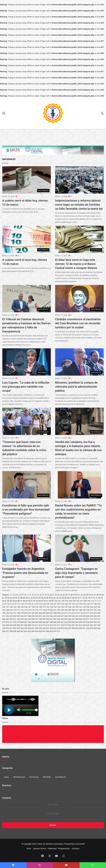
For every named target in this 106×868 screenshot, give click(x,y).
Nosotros (7, 785)
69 (76, 598)
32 (82, 595)
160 (77, 607)
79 (102, 598)
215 (80, 613)
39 (100, 595)
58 (47, 598)
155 (59, 607)
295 (77, 622)
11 (27, 595)
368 (48, 631)
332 (15, 628)
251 (15, 619)
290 (59, 622)
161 (80, 607)
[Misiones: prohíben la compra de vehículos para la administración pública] (79, 362)
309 (29, 625)
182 (59, 610)
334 (22, 628)
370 (55, 631)
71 (81, 598)
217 (88, 613)
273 (95, 619)
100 (56, 601)
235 (55, 616)
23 (58, 595)
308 (26, 625)
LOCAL (6, 777)
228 (29, 616)
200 (26, 613)
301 (99, 622)
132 (73, 604)
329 (4, 628)
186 (73, 610)
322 (77, 625)
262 (55, 619)
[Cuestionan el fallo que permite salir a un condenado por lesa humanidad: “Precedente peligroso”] (27, 485)
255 (29, 619)
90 (29, 601)
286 (44, 622)
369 (51, 631)
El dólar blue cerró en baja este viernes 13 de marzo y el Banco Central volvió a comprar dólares (76, 264)
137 (91, 604)
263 (59, 619)
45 (14, 598)
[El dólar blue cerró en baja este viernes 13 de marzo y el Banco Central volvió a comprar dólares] (79, 239)
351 (84, 628)
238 (66, 616)
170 (15, 610)
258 (40, 619)
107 (81, 601)
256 (33, 619)
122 (37, 604)
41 (3, 598)
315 (51, 625)
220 (99, 613)
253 (22, 619)
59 (50, 598)
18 (46, 595)
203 (37, 613)
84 (14, 601)
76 (94, 598)
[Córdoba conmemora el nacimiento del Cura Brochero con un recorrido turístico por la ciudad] (79, 299)
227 (26, 616)
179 (48, 610)
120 (29, 604)
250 (11, 619)
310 (33, 625)
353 (91, 628)
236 (59, 616)
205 (44, 613)
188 (80, 610)
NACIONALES (60, 777)
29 (74, 595)
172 (22, 610)
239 (70, 616)
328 (99, 625)
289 (55, 622)
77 (97, 598)
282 (29, 622)
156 (62, 607)
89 (27, 601)
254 (26, 619)
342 (51, 628)
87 (21, 601)
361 (22, 631)
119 (26, 604)
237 (62, 616)
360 (18, 631)
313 (44, 625)
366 (40, 631)
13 (33, 595)
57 (45, 598)
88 (24, 601)
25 (64, 595)
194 (4, 613)
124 (44, 604)
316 (55, 625)
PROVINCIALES (19, 777)
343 (55, 628)
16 (40, 595)
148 (33, 607)
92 (34, 601)
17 (43, 595)
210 (62, 613)
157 (66, 607)
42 (6, 598)
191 (91, 610)
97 (47, 601)
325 (88, 625)
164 (91, 607)
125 (48, 604)
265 (66, 619)
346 (66, 628)
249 (7, 619)
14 (35, 595)
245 (91, 616)
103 (67, 601)
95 (42, 601)
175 (33, 610)
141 (7, 607)
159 (73, 607)
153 (51, 607)
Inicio (29, 849)
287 (48, 622)
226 (22, 616)
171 (18, 610)
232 (44, 616)
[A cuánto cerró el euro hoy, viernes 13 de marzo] (27, 239)
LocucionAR (79, 844)
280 (22, 622)
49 (24, 598)
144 (18, 607)
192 (95, 610)
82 (8, 601)
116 (15, 604)
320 (70, 625)
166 (99, 607)
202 (33, 613)
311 (37, 625)
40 (103, 595)
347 (70, 628)
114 (7, 604)
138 (95, 604)
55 (40, 598)
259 (44, 619)
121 (33, 604)
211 (66, 613)
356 (4, 631)
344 (59, 628)
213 (73, 613)
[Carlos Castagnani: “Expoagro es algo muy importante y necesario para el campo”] (79, 548)
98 (50, 601)
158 (70, 607)
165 (95, 607)
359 (15, 631)
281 (26, 622)
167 (4, 610)
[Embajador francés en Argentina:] (27, 548)
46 (16, 598)
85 (16, 601)
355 (99, 628)
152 (48, 607)
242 (80, 616)
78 (99, 598)
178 (44, 610)
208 (55, 613)
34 (87, 595)
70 (78, 598)
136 (88, 604)
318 (62, 625)
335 (26, 628)
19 (48, 595)
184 (66, 610)
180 (51, 610)
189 (84, 610)
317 (59, 625)
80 (3, 601)
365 (37, 631)
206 (48, 613)
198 (18, 613)
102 (63, 601)
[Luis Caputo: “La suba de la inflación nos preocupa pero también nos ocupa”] (27, 362)
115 (11, 604)
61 (55, 598)
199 (22, 613)
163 (88, 607)
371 (59, 631)
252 (18, 619)
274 (99, 619)
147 (29, 607)
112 (99, 601)
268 (77, 619)
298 (88, 622)
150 (40, 607)
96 (45, 601)
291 (62, 622)
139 (99, 604)
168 (7, 610)
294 (73, 622)
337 (33, 628)
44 (11, 598)
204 (40, 613)
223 (11, 616)
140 (4, 607)
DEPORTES (47, 777)
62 (58, 598)
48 (21, 598)
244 (88, 616)
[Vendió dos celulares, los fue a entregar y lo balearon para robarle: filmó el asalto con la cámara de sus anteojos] (79, 421)
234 (51, 616)
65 (66, 598)
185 (70, 610)
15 (38, 595)
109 (89, 601)
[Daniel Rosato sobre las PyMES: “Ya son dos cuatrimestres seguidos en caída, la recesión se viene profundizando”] (79, 485)
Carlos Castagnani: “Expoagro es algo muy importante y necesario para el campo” (77, 573)
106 (78, 601)
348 (73, 628)
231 (40, 616)
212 (70, 613)
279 (18, 622)
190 (88, 610)
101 (59, 601)
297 (84, 622)
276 (7, 622)
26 (66, 595)
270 (84, 619)
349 (77, 628)
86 (19, 601)
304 (11, 625)
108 (85, 601)
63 (60, 598)
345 (62, 628)
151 (44, 607)
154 (55, 607)
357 (7, 631)
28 (72, 595)
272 (91, 619)
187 (77, 610)
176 (37, 610)
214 (77, 613)
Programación (64, 849)
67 (71, 598)
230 (37, 616)
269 (80, 619)
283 (33, 622)
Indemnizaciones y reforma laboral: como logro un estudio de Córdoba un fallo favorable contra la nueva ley (79, 205)
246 (95, 616)
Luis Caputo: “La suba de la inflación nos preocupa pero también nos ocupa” (26, 387)
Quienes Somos (40, 849)
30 (77, 595)
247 (99, 616)
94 (40, 601)
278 (15, 622)
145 (22, 607)
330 (7, 628)
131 (70, 604)
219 (95, 613)
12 (30, 595)
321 (73, 625)
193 (99, 610)
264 (62, 619)
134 (80, 604)
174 (29, 610)
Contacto (7, 798)
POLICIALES (34, 777)
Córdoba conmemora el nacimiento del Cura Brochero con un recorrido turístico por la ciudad (78, 323)
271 (88, 619)
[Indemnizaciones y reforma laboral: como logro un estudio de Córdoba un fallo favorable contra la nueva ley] (79, 180)
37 (95, 595)
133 (77, 604)
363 (29, 631)
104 (70, 601)
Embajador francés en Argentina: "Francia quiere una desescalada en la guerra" (25, 573)
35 (90, 595)
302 (4, 625)
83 (11, 601)
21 (53, 595)
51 (29, 598)
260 (48, 619)
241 (77, 616)
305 (15, 625)
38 (97, 595)
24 (61, 595)
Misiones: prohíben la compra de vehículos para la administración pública (76, 387)
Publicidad (52, 849)
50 (27, 598)
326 (91, 625)
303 (7, 625)
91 (32, 601)
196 (11, 613)
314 (48, 625)
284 (37, 622)
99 (52, 601)
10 (25, 595)
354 (95, 628)
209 (59, 613)
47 (19, 598)
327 (95, 625)
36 (92, 595)
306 (18, 625)
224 (15, 616)
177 (40, 610)
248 (4, 619)
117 (18, 604)
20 (51, 595)
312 (40, 625)
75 (91, 598)
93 (37, 601)
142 (11, 607)
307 (22, 625)
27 (69, 595)
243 (84, 616)
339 (40, 628)
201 (29, 613)
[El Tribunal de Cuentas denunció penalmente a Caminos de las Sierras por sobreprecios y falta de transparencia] (27, 299)
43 (8, 598)
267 (73, 619)
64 (63, 598)
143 (15, 607)
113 (4, 604)
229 (33, 616)
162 (84, 607)
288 (51, 622)
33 (84, 595)
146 (26, 607)
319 (66, 625)
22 (56, 595)
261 (51, 619)
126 (51, 604)
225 (18, 616)
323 (80, 625)
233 (48, 616)
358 (11, 631)
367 (44, 631)
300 (95, 622)
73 (86, 598)
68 (73, 598)
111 (96, 601)
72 (84, 598)
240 (73, 616)
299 (91, 622)
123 (40, 604)
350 (80, 628)
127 (55, 604)
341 (48, 628)
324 (84, 625)
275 (4, 622)
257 (37, 619)
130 (66, 604)
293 (70, 622)
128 (59, 604)
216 (84, 613)
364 (33, 631)
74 (89, 598)
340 (44, 628)
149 (37, 607)
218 (91, 613)
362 (26, 631)
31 (79, 595)
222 (7, 616)
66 (68, 598)
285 (40, 622)
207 (51, 613)
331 (11, 628)
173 (26, 610)
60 (52, 598)
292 (66, 622)
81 (6, 601)
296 (80, 622)
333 (18, 628)
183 (62, 610)
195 (7, 613)
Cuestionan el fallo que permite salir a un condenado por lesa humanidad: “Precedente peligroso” (26, 509)
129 (62, 604)
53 (34, 598)
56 (42, 598)
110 (92, 601)
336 (29, 628)
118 (22, 604)
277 (11, 622)
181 (55, 610)
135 (84, 604)
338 (37, 628)
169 (11, 610)
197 (15, 613)
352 (88, 628)
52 (32, 598)
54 (37, 598)
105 (74, 601)
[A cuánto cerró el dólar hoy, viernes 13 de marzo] (27, 180)
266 (70, 619)
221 (4, 616)
